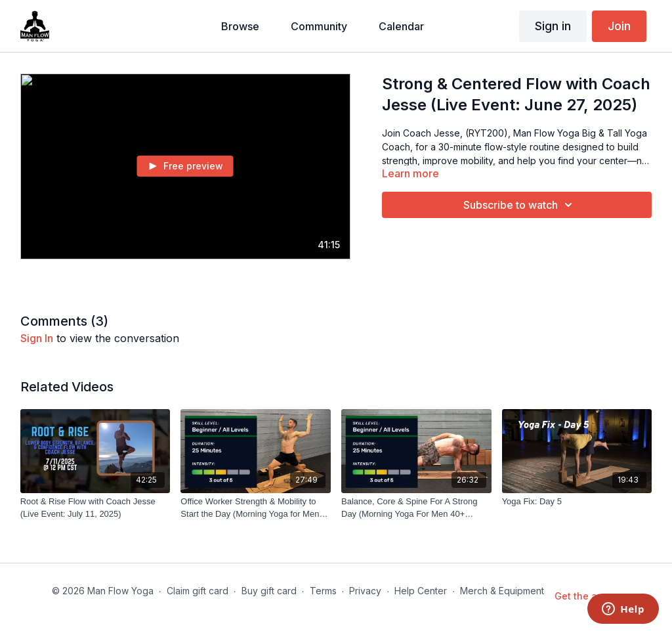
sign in (37, 338)
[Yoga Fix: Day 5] (577, 502)
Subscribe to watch (520, 205)
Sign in (553, 26)
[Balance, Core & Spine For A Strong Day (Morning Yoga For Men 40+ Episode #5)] (416, 508)
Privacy (365, 591)
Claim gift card (198, 591)
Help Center (421, 591)
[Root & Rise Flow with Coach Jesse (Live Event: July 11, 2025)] (95, 508)
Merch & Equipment (502, 591)
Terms (323, 591)
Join (619, 26)
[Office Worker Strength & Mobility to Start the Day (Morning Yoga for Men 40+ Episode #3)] (256, 508)
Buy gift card (269, 591)
